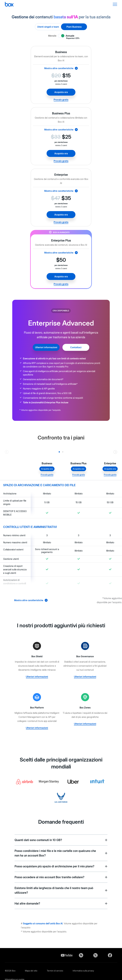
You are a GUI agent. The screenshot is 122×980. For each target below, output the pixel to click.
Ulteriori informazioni (46, 347)
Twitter (95, 955)
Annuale (73, 36)
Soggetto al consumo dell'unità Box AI (43, 923)
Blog (81, 955)
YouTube (67, 955)
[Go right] (115, 452)
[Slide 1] (63, 452)
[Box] (9, 5)
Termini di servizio (55, 971)
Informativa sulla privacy (83, 971)
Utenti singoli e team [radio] (48, 27)
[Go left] (7, 452)
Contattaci (76, 347)
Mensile (52, 36)
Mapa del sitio (31, 971)
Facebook (110, 955)
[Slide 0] (59, 452)
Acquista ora (61, 92)
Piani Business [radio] (74, 27)
